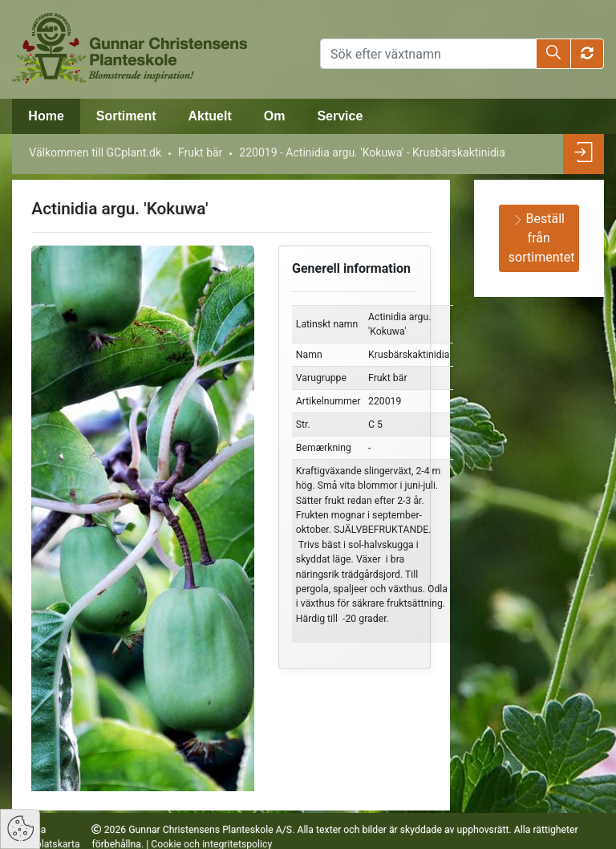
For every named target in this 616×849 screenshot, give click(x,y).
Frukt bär (200, 152)
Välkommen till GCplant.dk (95, 152)
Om (275, 116)
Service (340, 116)
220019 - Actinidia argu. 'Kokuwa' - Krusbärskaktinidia (372, 152)
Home (46, 116)
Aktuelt (209, 116)
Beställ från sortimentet (542, 238)
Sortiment (126, 116)
